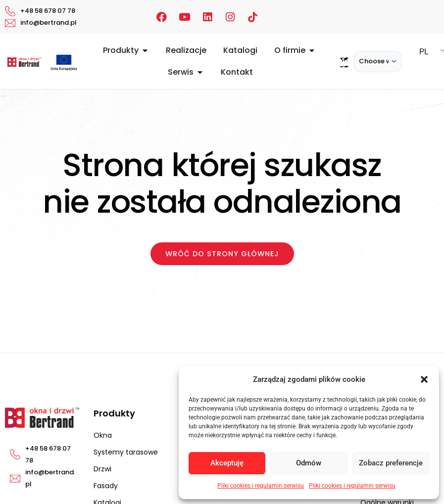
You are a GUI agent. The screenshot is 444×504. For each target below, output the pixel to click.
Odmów (309, 463)
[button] (424, 379)
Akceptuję (227, 463)
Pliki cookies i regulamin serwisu (261, 486)
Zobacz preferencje (391, 463)
